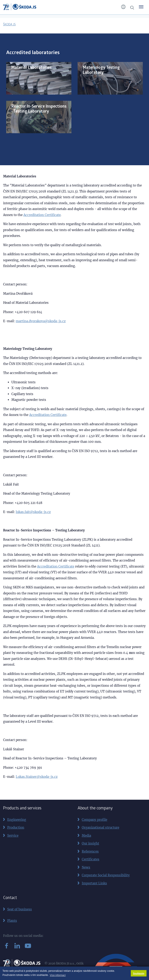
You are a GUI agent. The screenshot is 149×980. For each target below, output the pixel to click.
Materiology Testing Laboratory (101, 70)
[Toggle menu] (141, 7)
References (90, 851)
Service (13, 836)
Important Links (94, 883)
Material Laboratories (31, 68)
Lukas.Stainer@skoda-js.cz (37, 777)
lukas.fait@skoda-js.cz (33, 512)
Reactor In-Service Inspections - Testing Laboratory (39, 109)
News (86, 867)
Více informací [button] (58, 975)
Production (16, 827)
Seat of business (20, 909)
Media (86, 836)
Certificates (91, 859)
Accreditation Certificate (42, 215)
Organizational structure (100, 827)
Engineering (17, 820)
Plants (12, 921)
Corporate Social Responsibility (106, 875)
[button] (123, 7)
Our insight (90, 843)
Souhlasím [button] (139, 973)
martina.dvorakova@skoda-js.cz (41, 321)
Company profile (94, 820)
